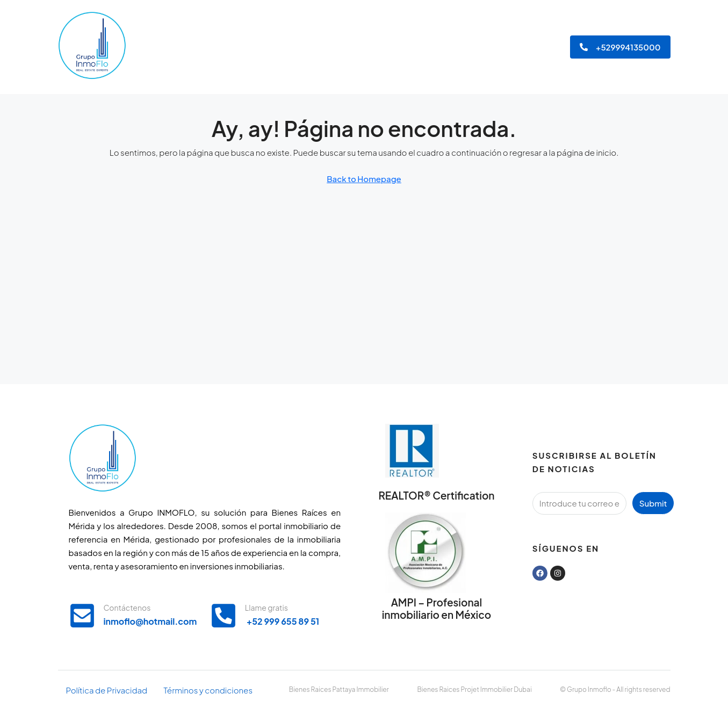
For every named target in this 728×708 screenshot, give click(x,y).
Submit (653, 503)
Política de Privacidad (107, 690)
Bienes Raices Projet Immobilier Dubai (475, 689)
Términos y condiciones (208, 690)
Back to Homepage (364, 179)
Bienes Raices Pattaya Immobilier (339, 689)
